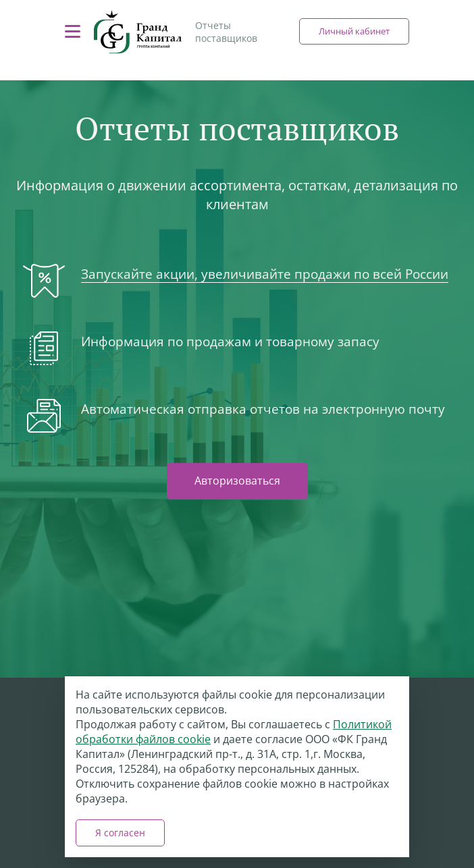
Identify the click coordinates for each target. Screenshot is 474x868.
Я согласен (120, 833)
